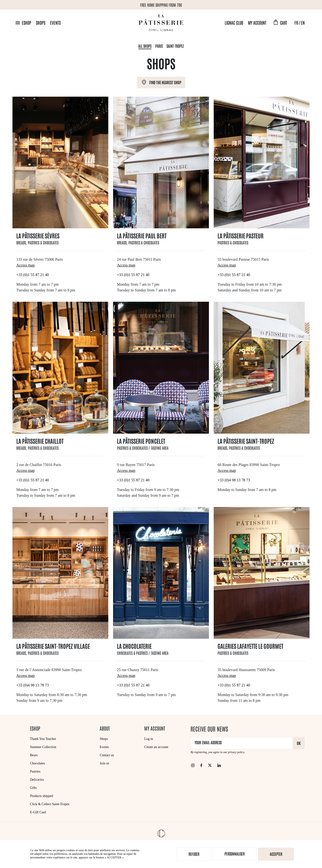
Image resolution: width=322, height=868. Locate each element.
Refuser (194, 854)
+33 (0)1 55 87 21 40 (33, 275)
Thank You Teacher (43, 739)
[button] (23, 23)
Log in (149, 739)
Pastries (35, 771)
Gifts (33, 788)
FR (296, 23)
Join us (104, 763)
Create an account (156, 747)
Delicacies (37, 780)
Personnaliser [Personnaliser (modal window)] (235, 854)
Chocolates (37, 763)
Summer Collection (43, 747)
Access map (26, 265)
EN (303, 23)
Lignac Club (234, 23)
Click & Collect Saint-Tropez (50, 804)
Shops (41, 23)
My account (257, 23)
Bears (34, 755)
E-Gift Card (38, 812)
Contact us (107, 755)
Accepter (276, 854)
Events (55, 23)
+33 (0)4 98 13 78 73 (234, 480)
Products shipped (41, 796)
